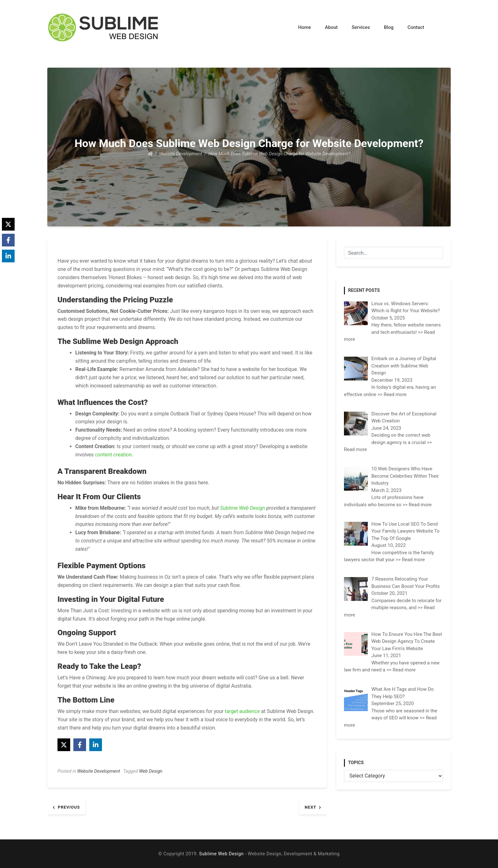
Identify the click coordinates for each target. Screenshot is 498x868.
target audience (242, 711)
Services (361, 27)
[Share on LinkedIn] (96, 745)
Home (305, 27)
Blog (389, 27)
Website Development (99, 771)
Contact (416, 27)
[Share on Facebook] (80, 745)
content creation (113, 455)
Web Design (151, 771)
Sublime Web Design (243, 508)
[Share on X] (64, 745)
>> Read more (392, 394)
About (331, 27)
